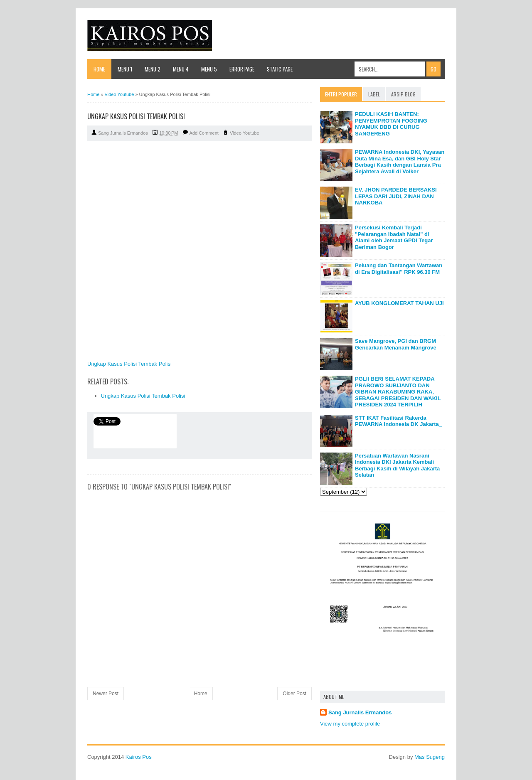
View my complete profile (350, 724)
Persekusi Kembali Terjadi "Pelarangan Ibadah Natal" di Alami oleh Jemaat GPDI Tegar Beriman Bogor (394, 237)
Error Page (242, 69)
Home (99, 69)
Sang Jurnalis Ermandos (360, 712)
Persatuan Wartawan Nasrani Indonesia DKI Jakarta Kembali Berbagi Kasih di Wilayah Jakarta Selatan (397, 465)
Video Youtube (245, 133)
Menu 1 (125, 69)
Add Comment (204, 133)
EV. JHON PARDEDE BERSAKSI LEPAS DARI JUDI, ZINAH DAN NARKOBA (396, 196)
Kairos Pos (139, 757)
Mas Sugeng (430, 757)
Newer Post (106, 694)
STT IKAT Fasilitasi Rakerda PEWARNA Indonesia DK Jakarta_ (398, 421)
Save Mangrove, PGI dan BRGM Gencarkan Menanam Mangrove (396, 344)
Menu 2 (153, 69)
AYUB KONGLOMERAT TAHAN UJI (399, 303)
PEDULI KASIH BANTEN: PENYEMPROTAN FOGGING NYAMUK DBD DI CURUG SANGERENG (391, 124)
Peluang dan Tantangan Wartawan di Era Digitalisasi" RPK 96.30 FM (399, 269)
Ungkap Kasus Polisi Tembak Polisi (129, 364)
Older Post (294, 694)
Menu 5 (209, 69)
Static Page (280, 69)
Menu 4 (181, 69)
